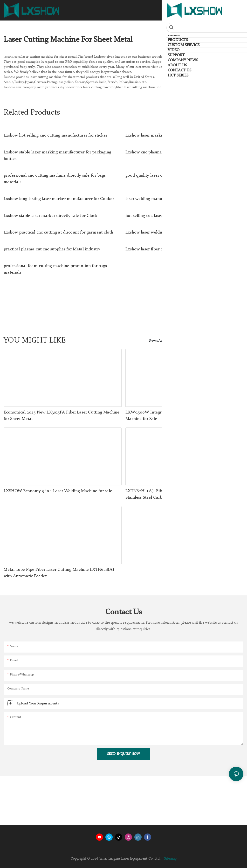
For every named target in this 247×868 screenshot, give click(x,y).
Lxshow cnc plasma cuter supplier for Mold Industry (174, 152)
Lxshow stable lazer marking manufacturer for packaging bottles (57, 155)
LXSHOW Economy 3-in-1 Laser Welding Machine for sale (58, 491)
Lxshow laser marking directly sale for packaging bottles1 (179, 135)
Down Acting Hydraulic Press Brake (175, 341)
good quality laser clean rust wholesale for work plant (176, 175)
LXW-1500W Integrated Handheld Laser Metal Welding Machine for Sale (178, 416)
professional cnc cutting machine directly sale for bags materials (55, 179)
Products (213, 341)
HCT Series (233, 341)
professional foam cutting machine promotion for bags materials (55, 269)
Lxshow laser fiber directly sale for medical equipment (177, 249)
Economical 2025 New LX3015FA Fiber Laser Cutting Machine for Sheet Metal (62, 416)
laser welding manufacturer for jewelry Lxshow (170, 199)
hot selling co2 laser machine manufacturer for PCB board (180, 216)
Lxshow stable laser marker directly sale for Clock (51, 216)
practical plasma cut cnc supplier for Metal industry (52, 249)
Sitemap (170, 859)
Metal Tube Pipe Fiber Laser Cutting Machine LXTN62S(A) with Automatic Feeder (59, 573)
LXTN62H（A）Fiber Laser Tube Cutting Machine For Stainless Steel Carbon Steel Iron (176, 494)
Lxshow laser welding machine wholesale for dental (174, 232)
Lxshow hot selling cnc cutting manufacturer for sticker (55, 135)
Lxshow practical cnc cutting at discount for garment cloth (58, 232)
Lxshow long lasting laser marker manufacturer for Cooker (59, 199)
